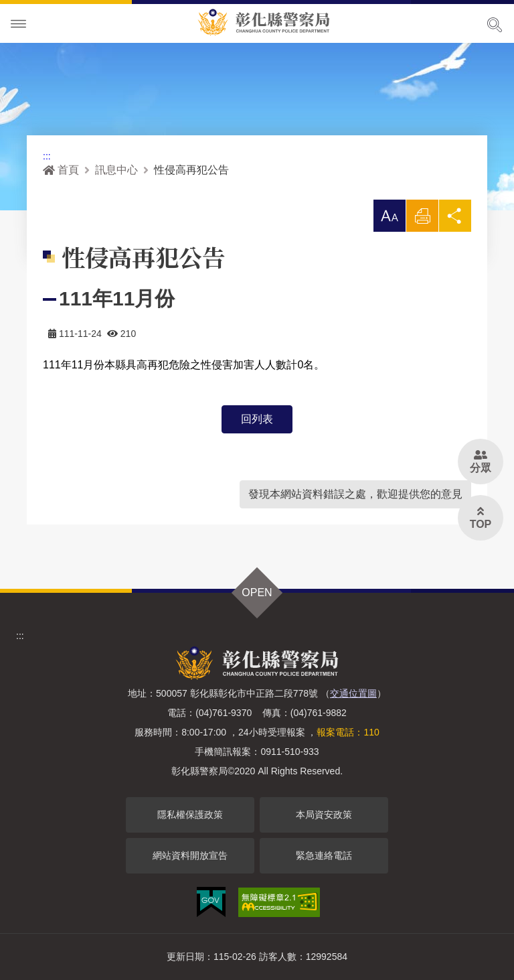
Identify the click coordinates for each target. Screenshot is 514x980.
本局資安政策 (324, 815)
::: (47, 156)
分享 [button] (455, 219)
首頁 (61, 170)
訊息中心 (116, 170)
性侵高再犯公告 (191, 170)
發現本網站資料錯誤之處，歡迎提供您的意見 (355, 494)
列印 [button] (422, 219)
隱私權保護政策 (190, 815)
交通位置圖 (353, 693)
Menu (19, 24)
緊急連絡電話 (324, 855)
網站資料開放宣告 (190, 855)
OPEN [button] (257, 592)
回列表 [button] (257, 419)
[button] (390, 216)
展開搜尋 (495, 25)
